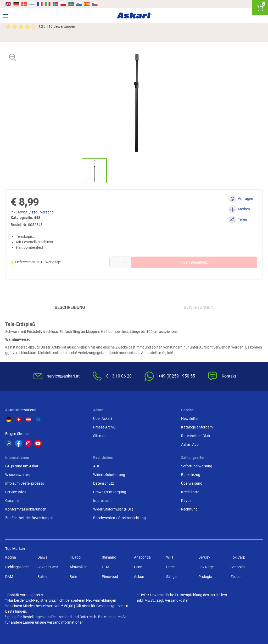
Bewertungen (199, 307)
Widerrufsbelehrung (109, 475)
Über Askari (102, 419)
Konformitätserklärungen (26, 509)
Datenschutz (104, 483)
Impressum (102, 501)
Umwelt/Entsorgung (110, 492)
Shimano (109, 557)
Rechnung (189, 509)
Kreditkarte (190, 492)
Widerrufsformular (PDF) (113, 509)
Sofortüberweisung (197, 466)
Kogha (11, 557)
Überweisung (192, 483)
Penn (138, 567)
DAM (9, 577)
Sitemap (100, 436)
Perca (171, 567)
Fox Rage (206, 567)
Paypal (187, 501)
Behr (73, 577)
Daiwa (43, 557)
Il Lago (75, 557)
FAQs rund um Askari (22, 466)
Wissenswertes (17, 475)
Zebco (236, 577)
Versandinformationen (65, 622)
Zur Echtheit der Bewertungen (29, 518)
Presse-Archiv (104, 427)
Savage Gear (48, 567)
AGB (97, 466)
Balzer (43, 577)
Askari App (190, 444)
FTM (105, 567)
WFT (170, 557)
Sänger (172, 577)
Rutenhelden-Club (196, 436)
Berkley (204, 557)
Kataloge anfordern (197, 427)
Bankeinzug (191, 475)
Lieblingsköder (17, 567)
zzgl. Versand (43, 212)
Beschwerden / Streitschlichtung (119, 518)
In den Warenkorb (194, 262)
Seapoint (238, 567)
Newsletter (190, 419)
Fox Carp (238, 557)
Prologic (205, 577)
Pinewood (110, 577)
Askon (139, 577)
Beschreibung (70, 307)
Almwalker (78, 567)
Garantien (13, 501)
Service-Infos (16, 492)
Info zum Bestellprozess (25, 483)
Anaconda (142, 557)
